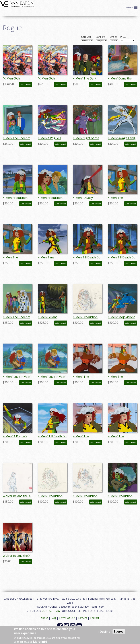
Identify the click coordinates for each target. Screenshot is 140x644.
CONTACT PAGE (51, 611)
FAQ (53, 618)
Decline (105, 632)
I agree (119, 632)
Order (113, 37)
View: (123, 37)
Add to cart (26, 84)
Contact (95, 618)
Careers (82, 618)
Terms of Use (67, 618)
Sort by (100, 37)
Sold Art (86, 37)
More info (40, 642)
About (44, 618)
